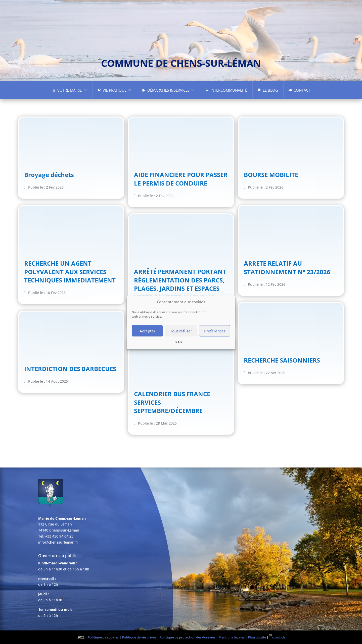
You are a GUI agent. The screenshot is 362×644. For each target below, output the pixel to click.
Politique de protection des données (187, 637)
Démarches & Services (171, 90)
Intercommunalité (229, 90)
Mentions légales (232, 637)
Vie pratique (117, 90)
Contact (302, 90)
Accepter (147, 331)
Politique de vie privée (139, 637)
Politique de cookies (103, 637)
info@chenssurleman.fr (58, 542)
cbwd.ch (278, 637)
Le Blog (270, 90)
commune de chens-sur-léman (181, 63)
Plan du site (257, 637)
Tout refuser (181, 331)
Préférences (215, 331)
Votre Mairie (72, 90)
